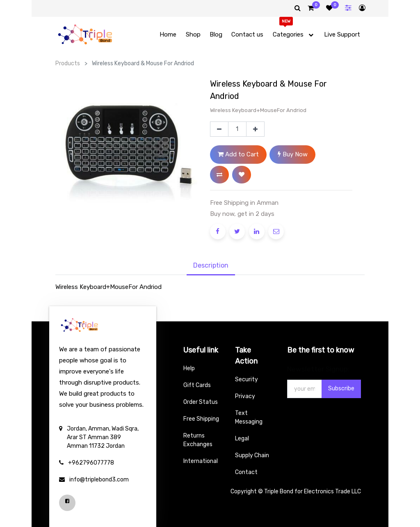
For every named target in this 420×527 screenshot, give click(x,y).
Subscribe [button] (341, 388)
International (201, 461)
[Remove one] (219, 129)
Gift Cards (197, 385)
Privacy (245, 396)
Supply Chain (252, 455)
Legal (242, 439)
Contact (246, 472)
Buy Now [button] (293, 154)
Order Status (201, 402)
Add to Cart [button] (238, 154)
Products (68, 63)
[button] (219, 175)
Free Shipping (201, 419)
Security (247, 379)
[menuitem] (168, 35)
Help (189, 368)
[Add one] (255, 129)
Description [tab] (211, 265)
